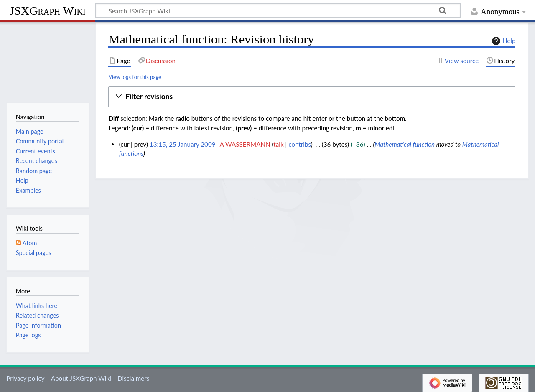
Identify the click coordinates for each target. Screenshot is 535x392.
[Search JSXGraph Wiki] (278, 10)
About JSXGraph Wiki (81, 378)
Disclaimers (133, 378)
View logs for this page (135, 77)
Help (503, 41)
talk (278, 144)
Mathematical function (405, 144)
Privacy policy (25, 378)
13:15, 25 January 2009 (183, 144)
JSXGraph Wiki (47, 11)
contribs (299, 144)
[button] (312, 97)
